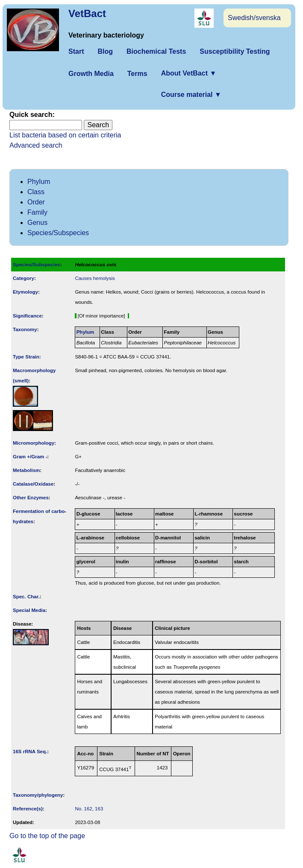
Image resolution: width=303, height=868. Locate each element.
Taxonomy (25, 329)
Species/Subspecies (58, 233)
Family (37, 212)
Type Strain (26, 357)
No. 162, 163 (89, 809)
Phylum (39, 182)
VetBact (87, 13)
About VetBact (189, 73)
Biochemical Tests (156, 51)
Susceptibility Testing (235, 51)
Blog (105, 51)
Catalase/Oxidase (33, 484)
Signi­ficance (27, 316)
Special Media (29, 610)
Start (76, 51)
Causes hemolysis (95, 278)
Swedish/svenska (254, 18)
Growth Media (91, 74)
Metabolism (26, 470)
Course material (191, 95)
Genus (37, 223)
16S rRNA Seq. (30, 751)
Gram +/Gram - (30, 457)
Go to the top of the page (47, 836)
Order (36, 202)
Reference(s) (28, 809)
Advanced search (36, 145)
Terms (137, 74)
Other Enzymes (31, 498)
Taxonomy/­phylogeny (38, 795)
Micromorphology (34, 443)
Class (36, 192)
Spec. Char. (26, 597)
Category (24, 278)
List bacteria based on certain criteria (65, 135)
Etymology (25, 292)
